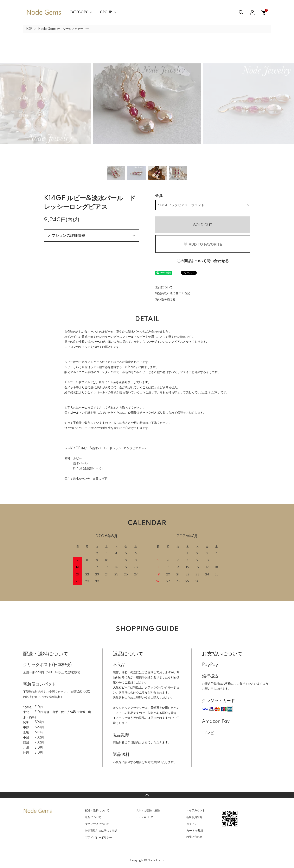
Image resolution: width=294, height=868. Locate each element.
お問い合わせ (194, 837)
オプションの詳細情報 (66, 235)
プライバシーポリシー (98, 838)
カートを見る (195, 831)
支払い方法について (97, 824)
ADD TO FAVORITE (203, 244)
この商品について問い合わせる (203, 261)
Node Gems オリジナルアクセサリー (64, 29)
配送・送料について (97, 810)
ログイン (192, 824)
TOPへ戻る (147, 795)
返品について (164, 287)
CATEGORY (79, 12)
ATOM (149, 817)
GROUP (106, 12)
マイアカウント (196, 810)
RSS (138, 817)
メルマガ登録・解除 (148, 810)
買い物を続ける (165, 300)
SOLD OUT (203, 225)
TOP (29, 29)
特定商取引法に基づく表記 (173, 293)
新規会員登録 (194, 817)
